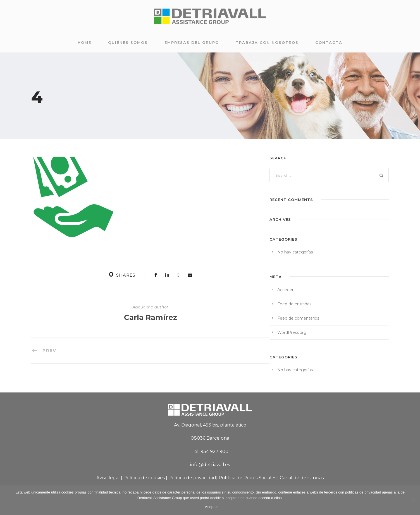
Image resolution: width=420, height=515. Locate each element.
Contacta (329, 42)
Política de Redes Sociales (247, 478)
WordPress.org (292, 332)
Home (84, 42)
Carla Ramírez (151, 317)
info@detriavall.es (210, 465)
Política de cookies (144, 478)
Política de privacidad (192, 478)
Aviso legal (108, 478)
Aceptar (212, 507)
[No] (413, 500)
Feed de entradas (294, 304)
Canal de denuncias (302, 478)
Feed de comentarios (298, 318)
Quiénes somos (128, 42)
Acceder (285, 290)
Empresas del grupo (192, 42)
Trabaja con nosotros (267, 42)
